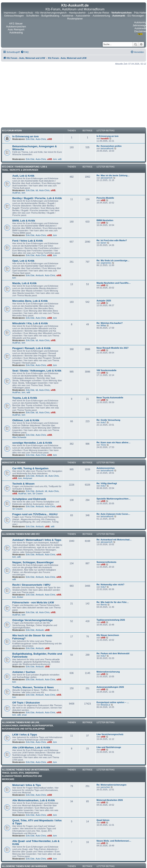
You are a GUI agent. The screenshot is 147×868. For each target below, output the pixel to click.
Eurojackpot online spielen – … (113, 702)
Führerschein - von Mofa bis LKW (33, 602)
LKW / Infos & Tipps (25, 735)
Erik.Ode (30, 139)
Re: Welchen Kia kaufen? (110, 323)
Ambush (40, 275)
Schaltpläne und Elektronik (29, 499)
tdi (37, 190)
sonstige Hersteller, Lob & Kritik (32, 443)
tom (55, 159)
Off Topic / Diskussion (26, 703)
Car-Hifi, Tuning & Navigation (30, 468)
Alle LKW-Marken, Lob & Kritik (31, 748)
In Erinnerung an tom (26, 136)
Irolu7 (103, 422)
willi (60, 159)
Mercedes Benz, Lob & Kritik (30, 301)
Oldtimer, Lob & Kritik (26, 420)
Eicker (20, 597)
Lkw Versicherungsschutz (110, 734)
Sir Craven (38, 494)
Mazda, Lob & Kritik (24, 283)
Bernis (104, 605)
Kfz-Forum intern (12, 131)
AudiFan (16, 193)
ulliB (50, 139)
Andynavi (28, 478)
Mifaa (103, 325)
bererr (104, 243)
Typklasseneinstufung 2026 (111, 620)
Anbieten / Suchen (24, 672)
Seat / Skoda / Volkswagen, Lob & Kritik (37, 371)
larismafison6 (107, 148)
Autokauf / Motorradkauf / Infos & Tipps (37, 540)
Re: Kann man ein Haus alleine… (114, 442)
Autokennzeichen (106, 468)
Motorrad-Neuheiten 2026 (110, 800)
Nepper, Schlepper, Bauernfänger (33, 562)
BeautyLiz (105, 705)
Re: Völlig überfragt (107, 483)
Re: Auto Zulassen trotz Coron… (113, 514)
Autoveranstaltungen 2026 (110, 687)
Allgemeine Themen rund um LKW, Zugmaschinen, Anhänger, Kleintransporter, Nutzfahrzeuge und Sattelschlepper (28, 726)
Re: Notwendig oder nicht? (110, 584)
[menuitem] (25, 52)
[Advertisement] (73, 96)
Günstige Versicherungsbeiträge (32, 620)
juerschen (105, 787)
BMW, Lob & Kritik (24, 221)
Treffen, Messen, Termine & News (33, 687)
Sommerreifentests (106, 562)
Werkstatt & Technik (14, 463)
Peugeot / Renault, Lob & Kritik (31, 348)
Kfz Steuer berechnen (108, 635)
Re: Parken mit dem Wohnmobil (113, 653)
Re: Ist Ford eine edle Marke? (112, 240)
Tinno (103, 445)
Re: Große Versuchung (108, 420)
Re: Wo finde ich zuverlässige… (113, 260)
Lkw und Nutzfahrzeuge (109, 747)
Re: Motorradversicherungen (111, 785)
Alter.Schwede (19, 437)
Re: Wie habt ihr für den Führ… (113, 602)
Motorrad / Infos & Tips (27, 785)
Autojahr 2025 (104, 301)
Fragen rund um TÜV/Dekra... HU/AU (35, 514)
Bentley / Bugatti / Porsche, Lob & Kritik (37, 198)
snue (24, 715)
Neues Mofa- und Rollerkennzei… (114, 841)
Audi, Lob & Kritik (23, 176)
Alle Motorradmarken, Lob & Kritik (34, 800)
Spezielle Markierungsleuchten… (114, 499)
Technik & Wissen (23, 484)
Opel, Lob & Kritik (23, 261)
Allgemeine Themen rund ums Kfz (21, 534)
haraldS (105, 138)
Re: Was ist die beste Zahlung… (113, 175)
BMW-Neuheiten (105, 220)
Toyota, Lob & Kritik (25, 398)
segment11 (106, 263)
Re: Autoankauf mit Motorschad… (114, 540)
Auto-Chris (41, 139)
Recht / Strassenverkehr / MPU (31, 585)
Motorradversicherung (108, 672)
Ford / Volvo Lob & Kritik (28, 241)
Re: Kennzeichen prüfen (109, 146)
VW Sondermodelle (106, 370)
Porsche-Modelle (105, 198)
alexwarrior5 (107, 178)
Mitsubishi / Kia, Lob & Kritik (30, 323)
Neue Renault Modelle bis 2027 (113, 348)
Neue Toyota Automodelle (110, 398)
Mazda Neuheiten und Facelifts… (114, 283)
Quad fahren (103, 820)
